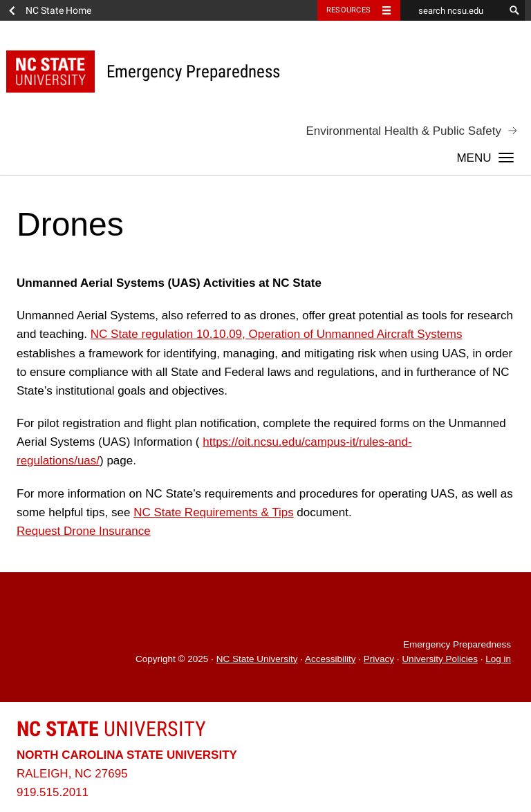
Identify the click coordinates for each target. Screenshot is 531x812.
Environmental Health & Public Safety (403, 131)
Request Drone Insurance (84, 531)
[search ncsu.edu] (452, 10)
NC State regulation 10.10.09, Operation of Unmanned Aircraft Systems (277, 334)
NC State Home (58, 10)
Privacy (379, 659)
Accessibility (330, 659)
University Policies (440, 659)
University (111, 729)
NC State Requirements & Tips (213, 512)
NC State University (257, 659)
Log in (498, 659)
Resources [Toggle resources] (348, 10)
